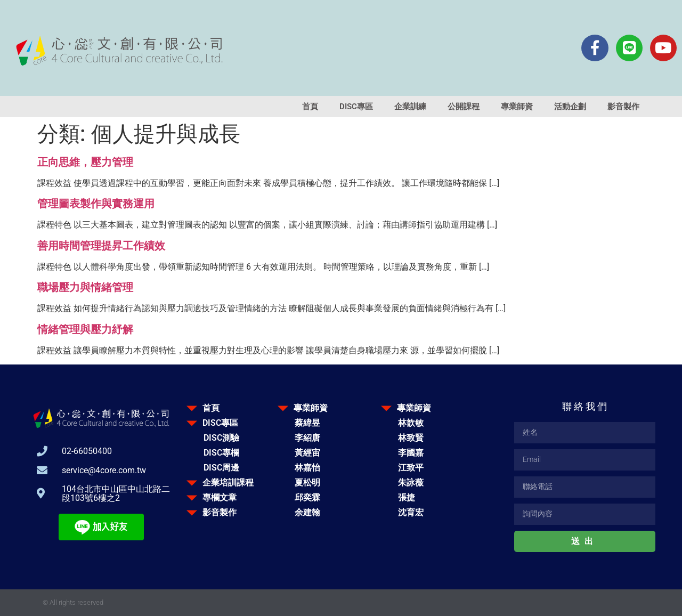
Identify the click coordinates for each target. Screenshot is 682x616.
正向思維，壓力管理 (85, 162)
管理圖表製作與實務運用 (96, 204)
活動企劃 (570, 107)
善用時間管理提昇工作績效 (101, 246)
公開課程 (464, 107)
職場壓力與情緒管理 (85, 287)
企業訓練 (410, 107)
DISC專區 (356, 107)
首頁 (310, 107)
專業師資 (517, 107)
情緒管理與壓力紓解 (85, 329)
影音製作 (623, 107)
